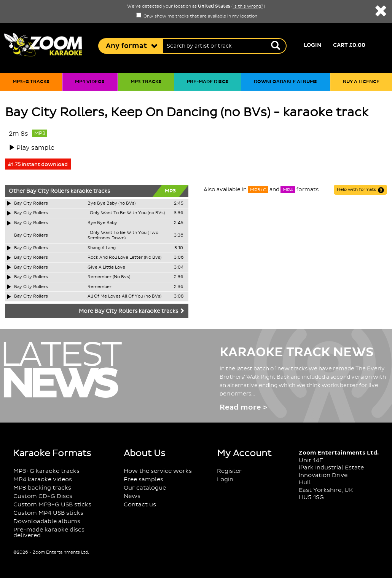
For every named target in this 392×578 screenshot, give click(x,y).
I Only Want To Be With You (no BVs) (126, 213)
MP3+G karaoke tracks (46, 471)
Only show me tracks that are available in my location (197, 16)
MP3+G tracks (31, 82)
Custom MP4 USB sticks (48, 513)
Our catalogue (145, 488)
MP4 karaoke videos (43, 480)
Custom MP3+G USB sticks (52, 505)
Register (229, 471)
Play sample (35, 148)
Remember (100, 287)
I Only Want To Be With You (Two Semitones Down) (123, 236)
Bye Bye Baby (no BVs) (112, 203)
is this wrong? (248, 6)
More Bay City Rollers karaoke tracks (132, 311)
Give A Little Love (106, 267)
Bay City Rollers (48, 191)
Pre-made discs (208, 82)
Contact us (140, 505)
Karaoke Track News (297, 352)
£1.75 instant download (38, 165)
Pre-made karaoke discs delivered (49, 533)
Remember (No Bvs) (109, 277)
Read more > (243, 407)
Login (313, 45)
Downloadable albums (285, 82)
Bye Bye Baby (102, 223)
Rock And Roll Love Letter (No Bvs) (124, 258)
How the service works (158, 471)
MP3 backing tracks (42, 488)
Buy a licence (361, 82)
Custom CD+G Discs (43, 496)
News (132, 496)
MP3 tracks (146, 82)
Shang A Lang (102, 248)
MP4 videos (90, 82)
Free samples (143, 480)
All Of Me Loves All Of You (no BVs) (124, 296)
